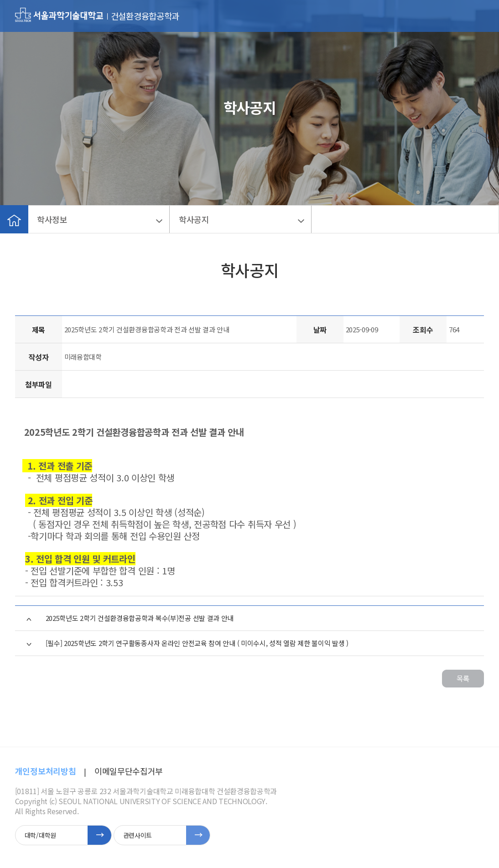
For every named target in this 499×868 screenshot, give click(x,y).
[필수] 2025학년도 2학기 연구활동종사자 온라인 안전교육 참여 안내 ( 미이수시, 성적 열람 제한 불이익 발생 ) (197, 643)
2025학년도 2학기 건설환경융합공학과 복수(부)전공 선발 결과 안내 (140, 618)
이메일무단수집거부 (129, 771)
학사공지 (194, 219)
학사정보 (52, 219)
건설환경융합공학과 (145, 16)
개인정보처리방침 (45, 771)
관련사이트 (138, 835)
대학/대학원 (40, 835)
